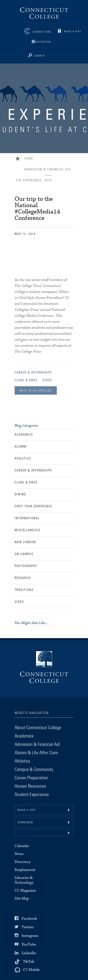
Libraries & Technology (24, 880)
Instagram (30, 936)
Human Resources (30, 786)
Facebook (29, 919)
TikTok (29, 962)
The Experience (29, 180)
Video (47, 380)
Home (19, 159)
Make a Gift (73, 32)
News (19, 854)
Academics (24, 736)
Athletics (22, 761)
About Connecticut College (38, 728)
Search (39, 56)
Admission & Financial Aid (47, 169)
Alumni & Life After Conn (36, 753)
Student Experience (32, 795)
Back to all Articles (36, 391)
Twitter (28, 927)
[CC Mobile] (27, 970)
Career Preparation (31, 778)
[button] (44, 833)
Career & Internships (33, 373)
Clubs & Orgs (26, 380)
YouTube (29, 944)
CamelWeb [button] (25, 823)
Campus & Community (34, 770)
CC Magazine (25, 891)
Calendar (22, 846)
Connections (42, 32)
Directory (22, 862)
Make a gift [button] (27, 810)
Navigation (43, 42)
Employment (25, 870)
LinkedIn (29, 953)
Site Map (22, 898)
